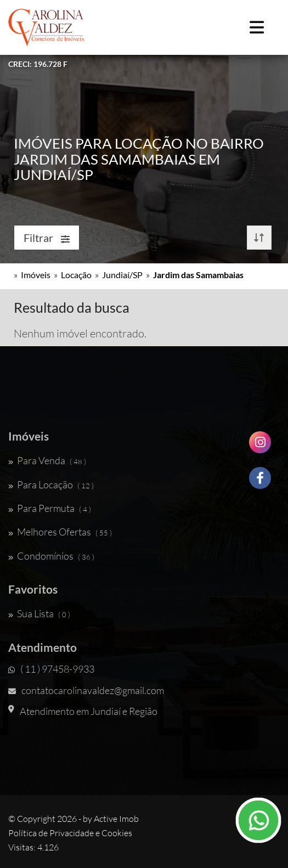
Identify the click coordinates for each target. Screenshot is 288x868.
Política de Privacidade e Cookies (70, 833)
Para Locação (51, 484)
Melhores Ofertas (60, 532)
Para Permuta (50, 508)
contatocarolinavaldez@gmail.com (86, 690)
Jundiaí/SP (122, 275)
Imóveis (36, 275)
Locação (76, 275)
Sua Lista (39, 613)
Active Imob (116, 819)
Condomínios (51, 556)
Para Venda (47, 460)
